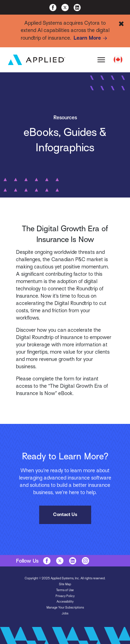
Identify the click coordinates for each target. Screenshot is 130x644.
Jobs (65, 613)
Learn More (91, 38)
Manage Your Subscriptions (65, 607)
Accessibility (65, 602)
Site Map (65, 584)
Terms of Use (65, 590)
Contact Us (65, 514)
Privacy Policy (65, 596)
